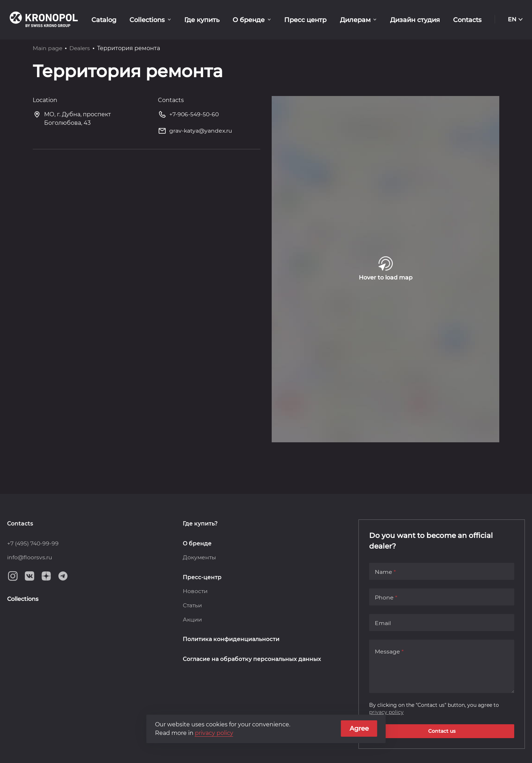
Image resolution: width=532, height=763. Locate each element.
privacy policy (386, 712)
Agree (359, 729)
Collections (159, 20)
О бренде (257, 20)
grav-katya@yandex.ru (196, 132)
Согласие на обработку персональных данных (253, 660)
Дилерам (360, 20)
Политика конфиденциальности (232, 640)
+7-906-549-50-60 (189, 116)
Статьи (193, 606)
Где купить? (200, 523)
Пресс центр (312, 20)
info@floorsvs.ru (30, 557)
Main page (48, 48)
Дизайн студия (418, 20)
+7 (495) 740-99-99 (33, 543)
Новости (195, 591)
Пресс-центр (202, 577)
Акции (192, 620)
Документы (200, 557)
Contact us (442, 731)
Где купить (212, 20)
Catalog (118, 20)
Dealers (80, 48)
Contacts (468, 20)
